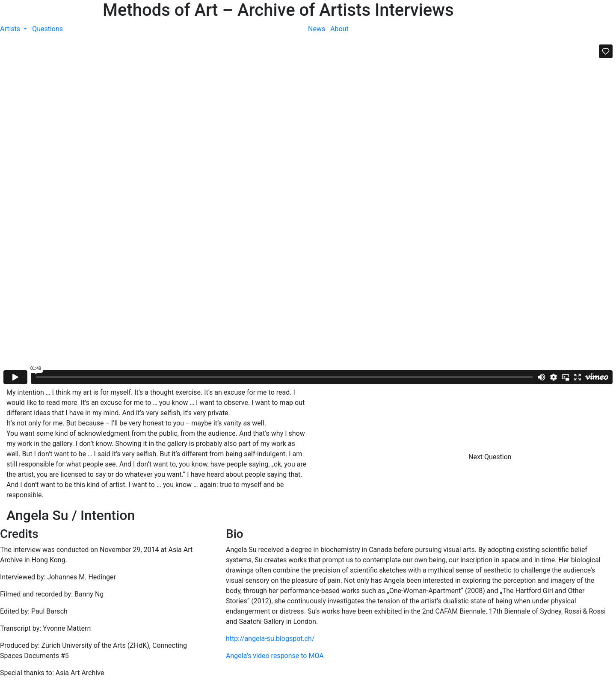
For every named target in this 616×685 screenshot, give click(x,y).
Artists (11, 29)
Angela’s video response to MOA (275, 656)
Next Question (491, 457)
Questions (47, 29)
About (339, 29)
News (317, 29)
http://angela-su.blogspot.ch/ (270, 639)
